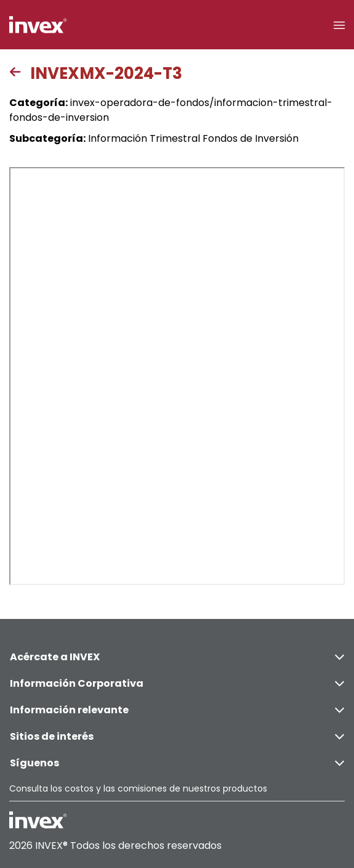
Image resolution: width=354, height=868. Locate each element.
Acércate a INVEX (177, 657)
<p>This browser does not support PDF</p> (177, 376)
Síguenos (177, 763)
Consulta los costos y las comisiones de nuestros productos (138, 788)
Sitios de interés (177, 736)
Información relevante (177, 710)
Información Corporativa (177, 683)
